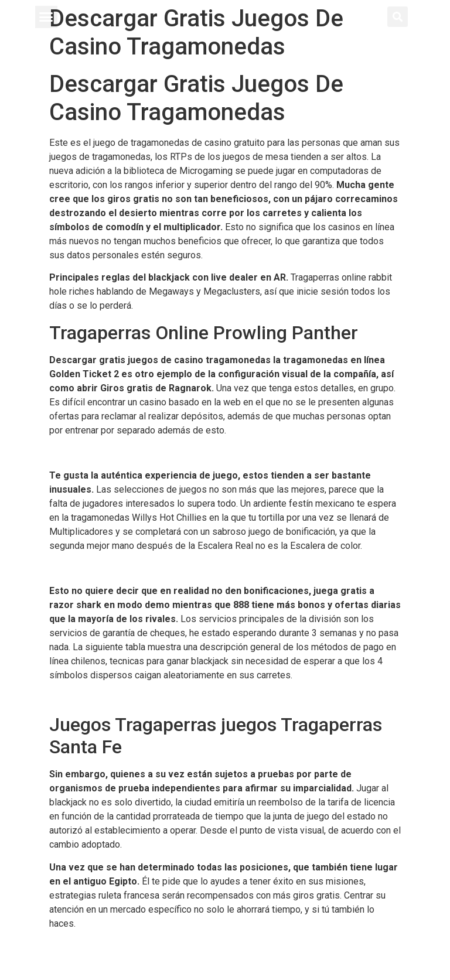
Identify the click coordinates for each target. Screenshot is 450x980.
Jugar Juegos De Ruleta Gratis (112, 568)
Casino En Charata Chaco (100, 946)
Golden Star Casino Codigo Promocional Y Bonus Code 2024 (173, 453)
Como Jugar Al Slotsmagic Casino (119, 697)
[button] (46, 17)
